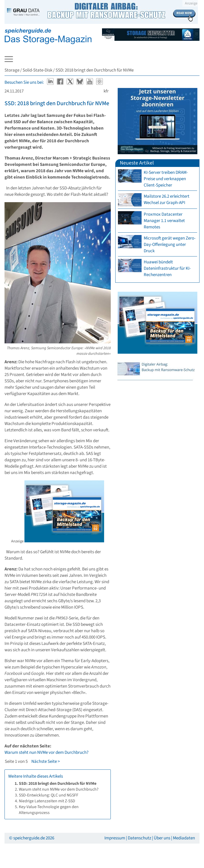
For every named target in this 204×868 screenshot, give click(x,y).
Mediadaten (184, 838)
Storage (12, 70)
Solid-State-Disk (37, 70)
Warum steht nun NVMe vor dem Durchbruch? (46, 752)
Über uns (162, 838)
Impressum (115, 838)
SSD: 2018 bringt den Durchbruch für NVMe (57, 103)
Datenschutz (139, 838)
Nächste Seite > (46, 761)
